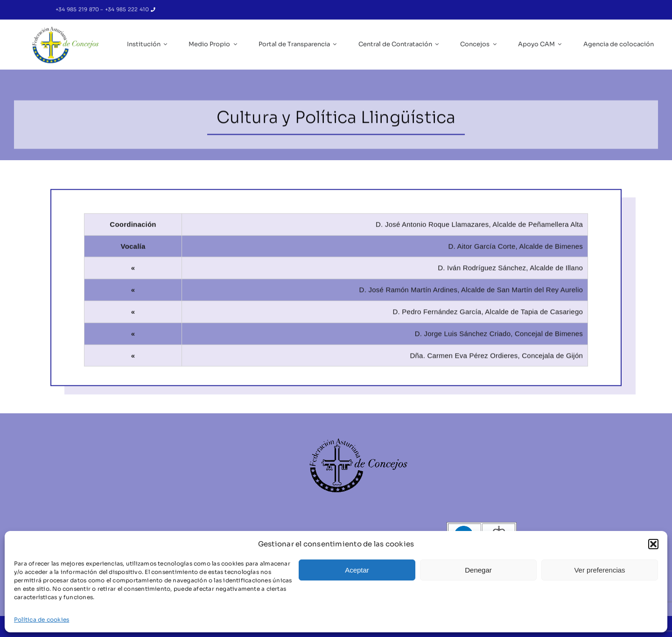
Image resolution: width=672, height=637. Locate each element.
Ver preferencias (599, 570)
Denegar (478, 570)
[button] (653, 544)
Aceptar (357, 570)
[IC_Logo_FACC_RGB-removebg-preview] (65, 29)
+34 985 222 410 (128, 9)
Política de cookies (42, 619)
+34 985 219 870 (78, 9)
